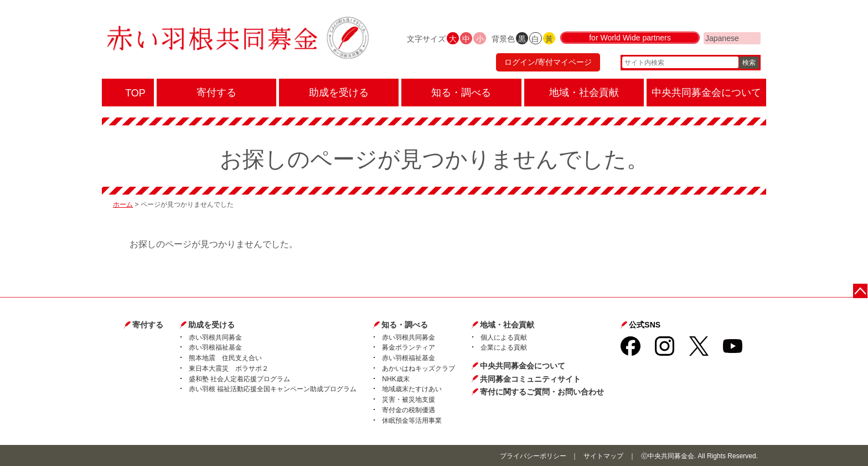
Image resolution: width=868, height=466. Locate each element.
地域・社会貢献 (507, 325)
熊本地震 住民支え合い (225, 358)
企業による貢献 (504, 347)
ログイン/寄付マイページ (547, 64)
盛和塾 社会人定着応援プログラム (239, 379)
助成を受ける (211, 325)
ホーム (123, 204)
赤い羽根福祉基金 (215, 347)
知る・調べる (405, 325)
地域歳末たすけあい (412, 389)
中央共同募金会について (523, 366)
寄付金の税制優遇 (409, 410)
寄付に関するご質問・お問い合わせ (542, 392)
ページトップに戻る (861, 291)
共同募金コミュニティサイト (530, 379)
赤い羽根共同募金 (215, 337)
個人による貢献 (504, 337)
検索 (749, 64)
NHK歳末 (396, 379)
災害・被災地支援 (409, 400)
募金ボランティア (409, 347)
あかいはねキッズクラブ (418, 368)
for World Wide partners (630, 40)
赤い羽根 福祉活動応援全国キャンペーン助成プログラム (273, 389)
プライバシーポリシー (533, 456)
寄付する (148, 325)
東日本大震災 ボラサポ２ (229, 368)
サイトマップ (603, 456)
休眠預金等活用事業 (412, 421)
